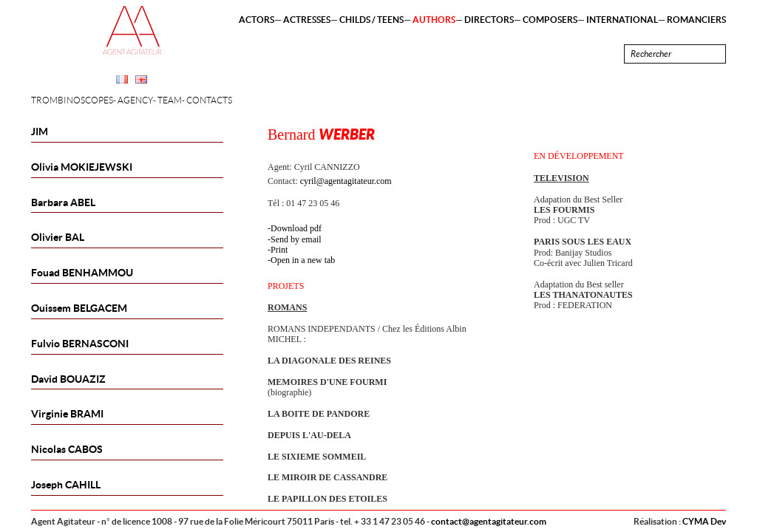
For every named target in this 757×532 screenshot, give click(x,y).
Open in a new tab (303, 260)
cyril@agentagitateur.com (346, 181)
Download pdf (296, 228)
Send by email (296, 239)
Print (279, 250)
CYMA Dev (704, 521)
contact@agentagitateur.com (489, 521)
